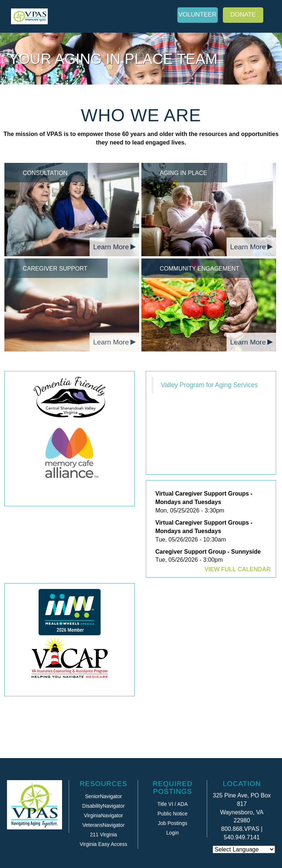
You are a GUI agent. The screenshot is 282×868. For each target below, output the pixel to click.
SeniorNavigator (104, 796)
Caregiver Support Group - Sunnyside (208, 552)
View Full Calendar (238, 569)
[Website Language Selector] (244, 849)
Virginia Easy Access (104, 844)
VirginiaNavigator (104, 815)
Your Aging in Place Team (113, 59)
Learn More (111, 247)
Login (173, 833)
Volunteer (198, 15)
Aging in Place (183, 173)
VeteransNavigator (103, 825)
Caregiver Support (55, 269)
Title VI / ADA (173, 804)
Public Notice (173, 814)
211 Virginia (104, 835)
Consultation (45, 173)
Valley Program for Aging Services (209, 385)
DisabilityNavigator (104, 806)
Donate (243, 15)
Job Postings (173, 823)
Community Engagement (200, 269)
